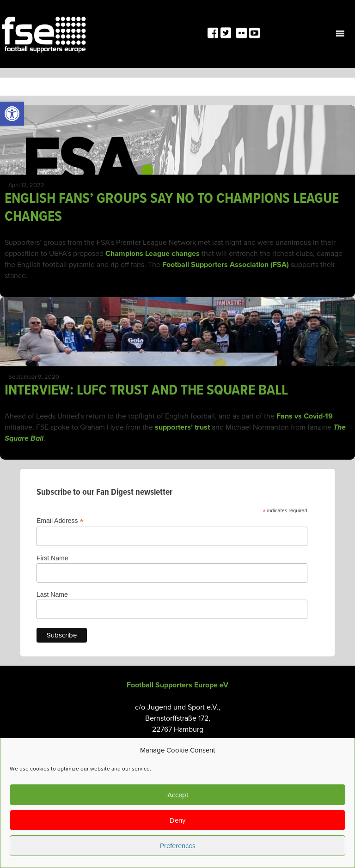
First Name (52, 558)
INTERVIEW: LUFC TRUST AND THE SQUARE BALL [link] (146, 391)
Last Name (52, 595)
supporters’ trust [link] (182, 427)
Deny (177, 820)
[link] (12, 114)
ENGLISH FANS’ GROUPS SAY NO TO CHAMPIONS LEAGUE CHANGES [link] (172, 208)
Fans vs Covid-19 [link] (305, 416)
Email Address (60, 521)
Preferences (178, 846)
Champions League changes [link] (153, 254)
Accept (178, 795)
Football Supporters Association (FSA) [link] (226, 265)
